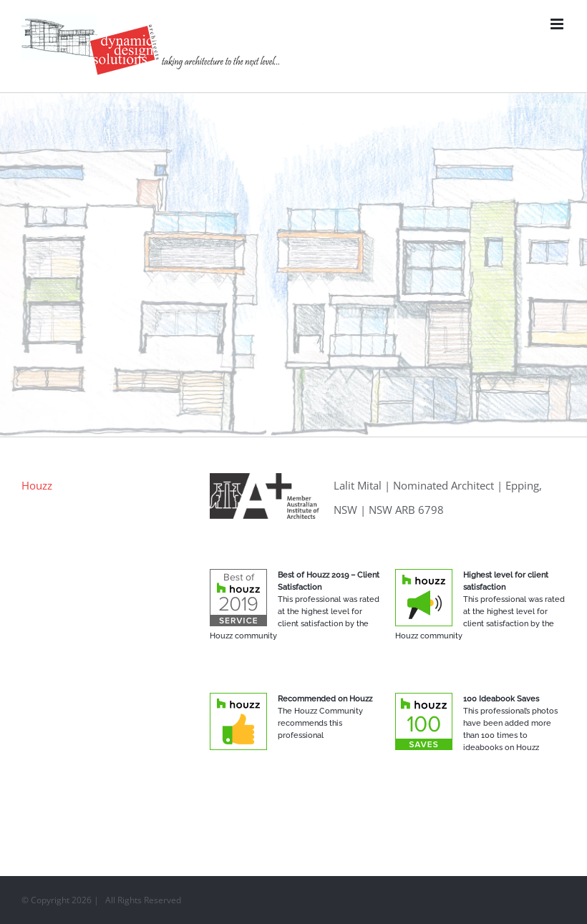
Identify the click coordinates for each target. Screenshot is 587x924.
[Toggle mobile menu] (558, 24)
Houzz (37, 485)
